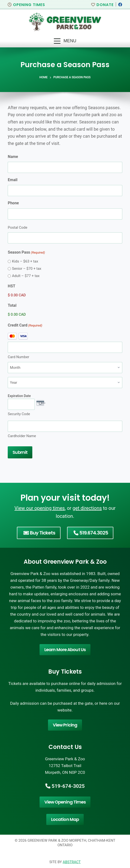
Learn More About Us (65, 650)
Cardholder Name (22, 436)
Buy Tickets (39, 533)
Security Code (19, 414)
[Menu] (65, 41)
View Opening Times (65, 802)
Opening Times (26, 5)
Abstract (72, 862)
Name (13, 157)
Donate (102, 5)
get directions (87, 508)
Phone (13, 203)
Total (12, 305)
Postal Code (17, 228)
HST (11, 286)
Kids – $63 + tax (25, 261)
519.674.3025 (91, 533)
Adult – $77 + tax (26, 276)
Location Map (65, 819)
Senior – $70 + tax (27, 269)
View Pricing (65, 725)
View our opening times (40, 508)
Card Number (18, 357)
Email (13, 180)
